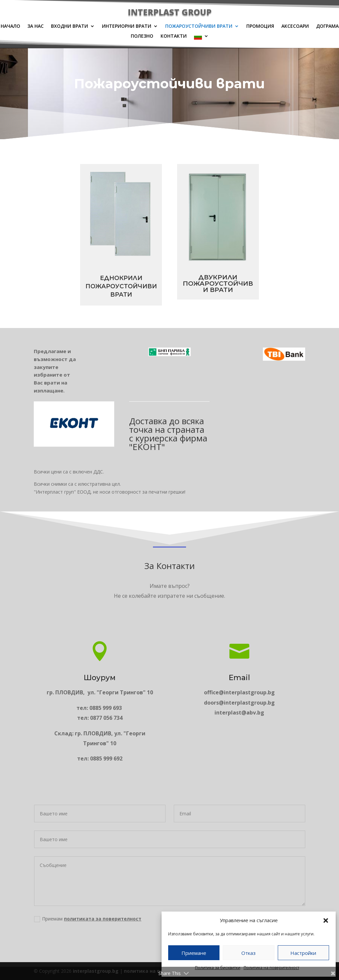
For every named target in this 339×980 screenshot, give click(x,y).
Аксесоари (295, 26)
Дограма (327, 26)
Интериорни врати (127, 26)
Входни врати (70, 26)
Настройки (303, 953)
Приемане (194, 953)
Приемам (144, 935)
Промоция (260, 26)
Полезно (142, 36)
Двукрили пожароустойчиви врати (241, 284)
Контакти (174, 36)
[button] (326, 920)
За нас (36, 26)
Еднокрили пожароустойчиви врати (98, 286)
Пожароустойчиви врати (199, 26)
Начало (10, 26)
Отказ (248, 953)
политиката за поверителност (149, 935)
